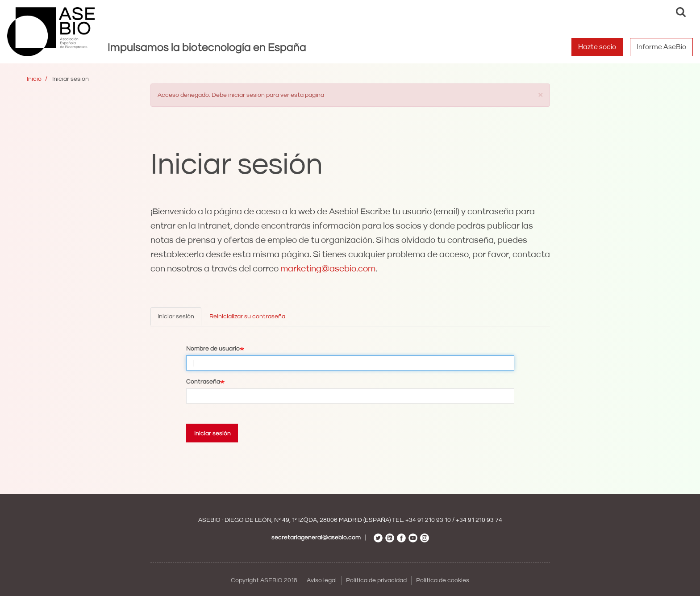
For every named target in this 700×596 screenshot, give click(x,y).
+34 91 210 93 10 (428, 520)
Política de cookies (443, 580)
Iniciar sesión (176, 317)
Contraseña (203, 382)
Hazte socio (597, 47)
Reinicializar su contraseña (247, 317)
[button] (541, 94)
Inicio (34, 79)
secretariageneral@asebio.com (316, 538)
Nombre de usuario (213, 349)
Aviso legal (322, 580)
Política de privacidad (376, 580)
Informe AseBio (661, 47)
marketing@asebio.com (328, 269)
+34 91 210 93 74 (479, 520)
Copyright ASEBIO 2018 (264, 580)
